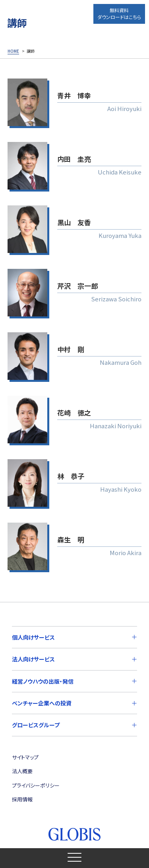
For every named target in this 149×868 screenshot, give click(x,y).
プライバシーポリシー (36, 785)
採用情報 (22, 799)
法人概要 (22, 771)
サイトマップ (25, 757)
